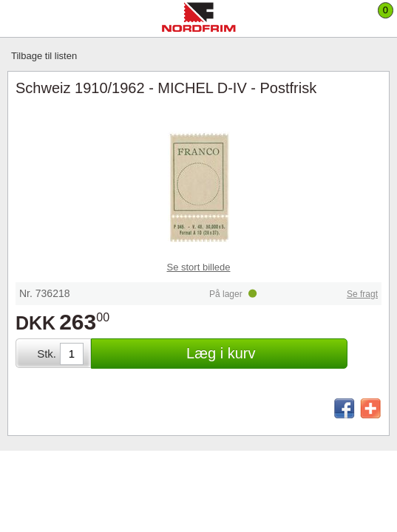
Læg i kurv (221, 353)
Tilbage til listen (44, 56)
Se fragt (362, 294)
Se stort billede (199, 267)
